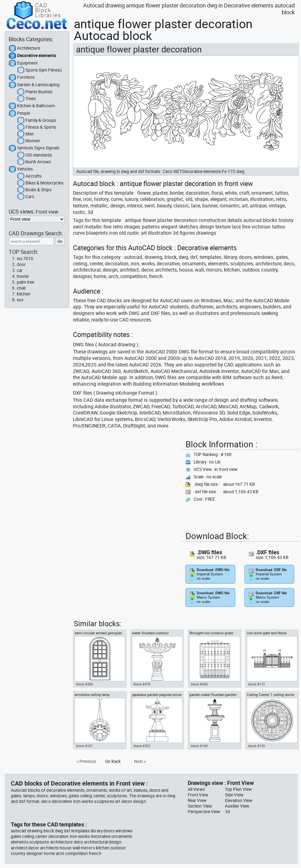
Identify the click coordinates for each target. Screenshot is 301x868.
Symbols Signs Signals (34, 148)
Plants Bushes (35, 92)
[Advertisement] (125, 481)
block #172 (257, 684)
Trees (26, 99)
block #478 (142, 684)
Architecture (24, 48)
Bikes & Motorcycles (40, 183)
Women (29, 141)
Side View (234, 795)
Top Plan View (238, 789)
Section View (200, 806)
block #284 (84, 684)
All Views (196, 789)
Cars (26, 197)
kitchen (24, 294)
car (20, 270)
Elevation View (239, 800)
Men (25, 134)
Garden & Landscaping (34, 85)
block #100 (257, 746)
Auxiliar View (237, 806)
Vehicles (21, 169)
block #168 (199, 746)
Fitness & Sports (37, 127)
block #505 (199, 684)
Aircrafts (29, 176)
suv (20, 300)
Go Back (113, 761)
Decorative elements (32, 56)
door (21, 264)
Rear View (197, 800)
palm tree (25, 282)
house (23, 276)
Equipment (23, 63)
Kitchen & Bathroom (32, 106)
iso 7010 (25, 259)
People (19, 113)
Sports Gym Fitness (39, 70)
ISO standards (34, 155)
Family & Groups (37, 121)
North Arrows (34, 162)
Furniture (22, 77)
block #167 (84, 746)
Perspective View (204, 812)
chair (21, 288)
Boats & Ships (34, 190)
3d (227, 812)
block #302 (142, 746)
